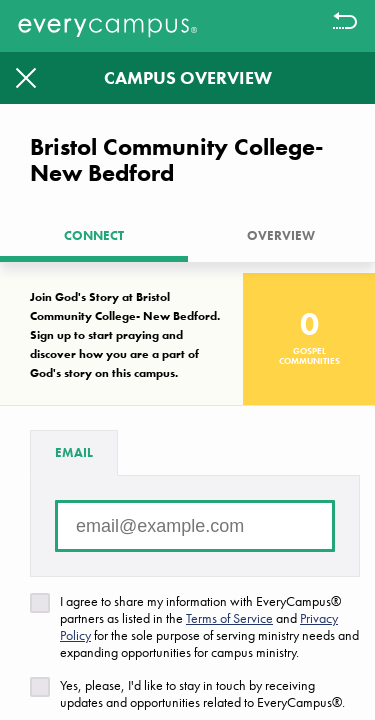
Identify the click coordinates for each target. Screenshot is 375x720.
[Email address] (195, 526)
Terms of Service (229, 618)
